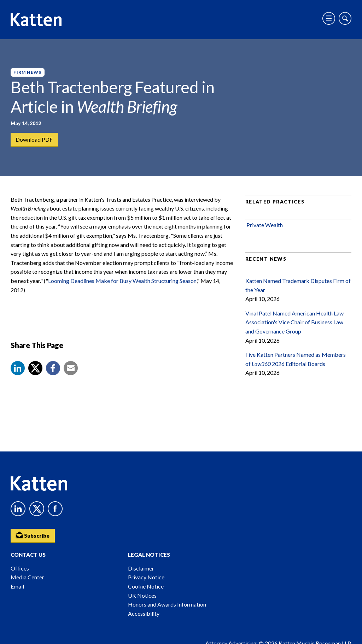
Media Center (27, 577)
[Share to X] (35, 371)
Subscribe (34, 535)
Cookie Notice (146, 586)
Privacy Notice (146, 577)
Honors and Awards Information (167, 604)
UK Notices (142, 595)
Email (17, 586)
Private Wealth (265, 228)
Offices (20, 568)
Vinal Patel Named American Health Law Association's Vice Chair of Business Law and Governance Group (294, 325)
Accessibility (144, 613)
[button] (18, 371)
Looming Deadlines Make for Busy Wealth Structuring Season (122, 284)
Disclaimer (141, 568)
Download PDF (34, 140)
